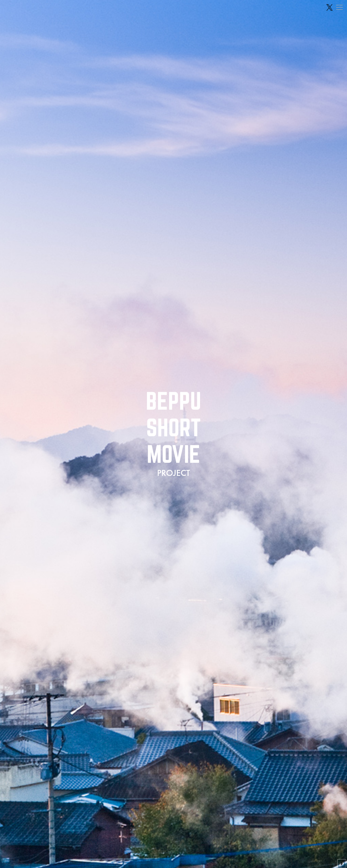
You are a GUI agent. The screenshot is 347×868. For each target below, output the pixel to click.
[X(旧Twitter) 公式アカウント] (330, 7)
